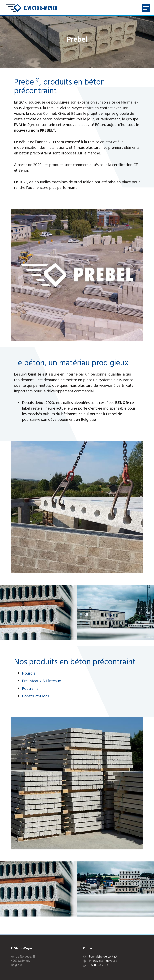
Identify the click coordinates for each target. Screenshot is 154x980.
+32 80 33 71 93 (98, 965)
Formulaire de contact (103, 957)
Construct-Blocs (35, 696)
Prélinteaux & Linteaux (41, 681)
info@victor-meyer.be (103, 961)
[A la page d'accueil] (32, 8)
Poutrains (30, 689)
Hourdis (29, 674)
